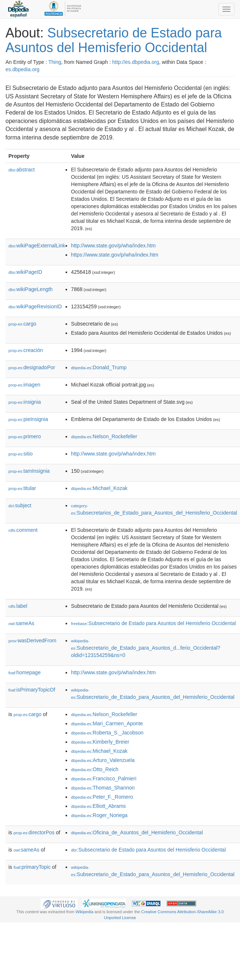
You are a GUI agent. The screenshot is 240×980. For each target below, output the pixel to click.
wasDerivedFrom (32, 640)
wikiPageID (25, 272)
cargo (22, 324)
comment (23, 530)
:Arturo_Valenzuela (103, 760)
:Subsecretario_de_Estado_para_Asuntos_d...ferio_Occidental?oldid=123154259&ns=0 (146, 648)
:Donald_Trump (99, 367)
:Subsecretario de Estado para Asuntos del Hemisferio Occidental (154, 623)
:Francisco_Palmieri (104, 778)
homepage (25, 672)
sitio (21, 454)
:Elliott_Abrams (99, 806)
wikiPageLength (31, 289)
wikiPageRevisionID (35, 306)
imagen (24, 385)
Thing (55, 62)
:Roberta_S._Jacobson (107, 733)
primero (25, 436)
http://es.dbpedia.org (136, 62)
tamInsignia (29, 471)
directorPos (34, 832)
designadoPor (32, 367)
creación (26, 350)
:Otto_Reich (95, 769)
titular (22, 488)
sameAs (21, 623)
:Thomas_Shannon (103, 788)
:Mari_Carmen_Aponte (107, 723)
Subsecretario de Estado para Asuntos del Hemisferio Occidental (114, 40)
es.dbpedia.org (23, 69)
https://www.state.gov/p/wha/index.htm (115, 255)
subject (20, 505)
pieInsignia (28, 419)
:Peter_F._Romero (102, 797)
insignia (25, 402)
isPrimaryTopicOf (32, 690)
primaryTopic (32, 867)
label (18, 606)
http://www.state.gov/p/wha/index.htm (113, 246)
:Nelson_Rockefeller (104, 436)
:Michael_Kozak (99, 488)
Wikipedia (84, 912)
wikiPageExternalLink (37, 246)
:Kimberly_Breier (100, 742)
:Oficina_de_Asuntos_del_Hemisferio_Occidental (137, 832)
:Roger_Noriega (99, 815)
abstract (22, 170)
